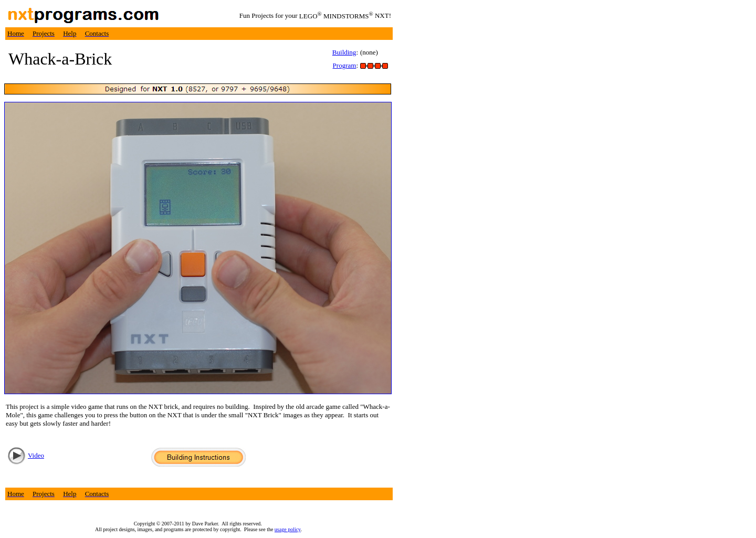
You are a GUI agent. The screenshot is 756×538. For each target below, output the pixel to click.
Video (36, 455)
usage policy (288, 529)
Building (344, 52)
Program (345, 65)
